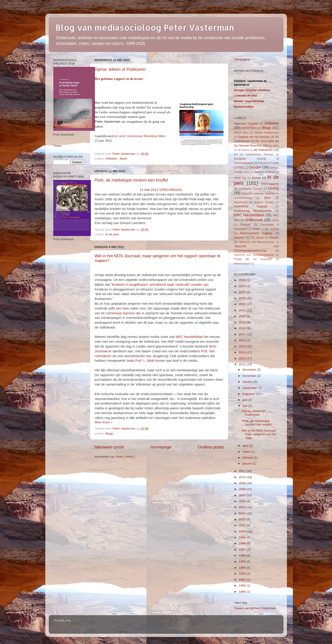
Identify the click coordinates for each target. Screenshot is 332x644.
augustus (249, 394)
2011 (243, 471)
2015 (243, 346)
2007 (243, 495)
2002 (243, 519)
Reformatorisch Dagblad (256, 233)
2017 (243, 334)
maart (247, 452)
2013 (243, 358)
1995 (243, 561)
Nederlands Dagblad (251, 207)
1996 (243, 556)
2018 (243, 328)
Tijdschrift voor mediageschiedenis (254, 255)
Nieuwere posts (109, 447)
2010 (243, 477)
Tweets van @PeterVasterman (255, 608)
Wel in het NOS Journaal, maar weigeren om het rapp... (259, 434)
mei (246, 406)
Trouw (238, 259)
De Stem (274, 146)
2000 (243, 531)
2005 (243, 507)
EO (236, 154)
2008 (243, 489)
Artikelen (112, 159)
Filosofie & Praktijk (269, 163)
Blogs (109, 433)
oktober (248, 382)
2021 (243, 310)
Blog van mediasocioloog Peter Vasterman (145, 27)
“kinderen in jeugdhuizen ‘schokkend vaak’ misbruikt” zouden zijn (159, 285)
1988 (243, 592)
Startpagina (242, 59)
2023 (243, 298)
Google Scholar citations (252, 90)
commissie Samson (120, 313)
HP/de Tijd (240, 178)
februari (248, 458)
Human (256, 178)
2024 (243, 292)
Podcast (245, 225)
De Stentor (244, 150)
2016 (243, 340)
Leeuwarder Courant (251, 189)
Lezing (273, 188)
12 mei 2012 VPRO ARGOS (161, 190)
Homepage (161, 447)
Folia (241, 168)
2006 (243, 501)
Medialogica (241, 202)
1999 (243, 537)
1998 (243, 543)
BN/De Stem (241, 133)
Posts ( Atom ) (125, 457)
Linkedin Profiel (246, 96)
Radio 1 (258, 229)
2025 (243, 286)
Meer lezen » (104, 422)
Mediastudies (244, 107)
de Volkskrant (263, 150)
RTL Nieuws (257, 238)
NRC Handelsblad (189, 337)
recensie (274, 229)
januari (248, 463)
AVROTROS (249, 128)
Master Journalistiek (249, 101)
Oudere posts (211, 447)
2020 (243, 316)
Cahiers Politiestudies (266, 133)
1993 (243, 574)
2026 (243, 280)
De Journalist (265, 141)
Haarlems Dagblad (265, 172)
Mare (123, 159)
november (250, 376)
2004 (243, 513)
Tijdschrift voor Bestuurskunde (257, 242)
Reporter (239, 238)
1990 (243, 586)
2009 (243, 483)
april (246, 446)
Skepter (274, 238)
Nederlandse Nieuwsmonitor (253, 211)
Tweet (57, 146)
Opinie (275, 220)
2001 (243, 525)
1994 (243, 568)
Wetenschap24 (242, 264)
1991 (243, 580)
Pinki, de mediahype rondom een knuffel (131, 180)
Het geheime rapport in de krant (119, 79)
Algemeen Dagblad (246, 124)
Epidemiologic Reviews (259, 154)
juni (245, 400)
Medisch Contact (264, 202)
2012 (243, 364)
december (250, 370)
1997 (243, 550)
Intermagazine (270, 184)
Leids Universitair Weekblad (142, 136)
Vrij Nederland (262, 259)
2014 (243, 352)
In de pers (112, 234)
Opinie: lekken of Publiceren (120, 69)
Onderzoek (254, 220)
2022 (243, 304)
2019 (243, 322)
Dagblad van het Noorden (254, 137)
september (250, 388)
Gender (255, 167)
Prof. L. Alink (145, 361)
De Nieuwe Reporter (248, 145)
